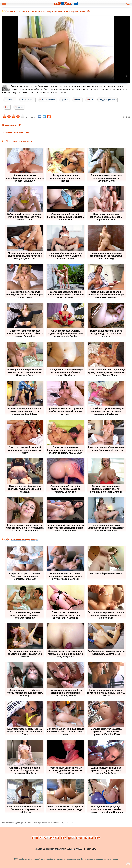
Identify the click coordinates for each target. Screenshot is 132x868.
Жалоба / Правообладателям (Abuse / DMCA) (59, 849)
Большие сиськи (49, 100)
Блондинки (10, 100)
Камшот (80, 100)
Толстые (20, 107)
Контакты (91, 849)
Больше (63, 93)
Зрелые (67, 100)
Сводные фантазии (111, 100)
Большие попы (29, 100)
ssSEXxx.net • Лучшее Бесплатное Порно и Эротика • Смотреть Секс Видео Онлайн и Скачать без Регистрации (69, 859)
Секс (8, 107)
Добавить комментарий (17, 132)
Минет (93, 100)
